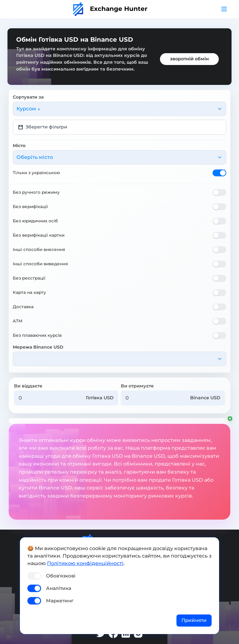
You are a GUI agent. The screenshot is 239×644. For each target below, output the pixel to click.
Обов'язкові (61, 576)
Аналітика (59, 588)
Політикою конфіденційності (85, 563)
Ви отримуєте (137, 386)
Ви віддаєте (28, 386)
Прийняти (194, 620)
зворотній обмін (189, 59)
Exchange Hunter (110, 9)
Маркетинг (60, 601)
